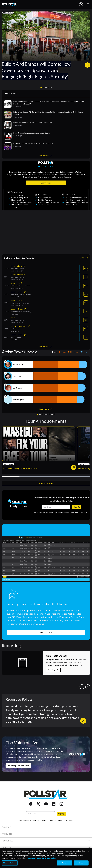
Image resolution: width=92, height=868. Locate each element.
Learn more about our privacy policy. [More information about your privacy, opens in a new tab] (42, 858)
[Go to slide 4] (48, 88)
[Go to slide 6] (50, 414)
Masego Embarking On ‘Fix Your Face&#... (21, 469)
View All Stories (46, 483)
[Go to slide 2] (44, 88)
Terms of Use (83, 512)
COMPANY (46, 827)
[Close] (88, 851)
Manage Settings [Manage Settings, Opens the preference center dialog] (10, 863)
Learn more (46, 183)
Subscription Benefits (19, 766)
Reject (81, 863)
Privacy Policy (69, 512)
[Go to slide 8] (54, 414)
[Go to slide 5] (51, 88)
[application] (46, 382)
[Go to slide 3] (46, 88)
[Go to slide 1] (41, 88)
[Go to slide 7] (52, 414)
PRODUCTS (46, 834)
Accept (65, 863)
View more (46, 156)
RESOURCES (46, 841)
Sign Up (77, 507)
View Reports (53, 670)
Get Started (46, 632)
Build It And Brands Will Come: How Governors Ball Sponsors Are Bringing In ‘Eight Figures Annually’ (36, 70)
